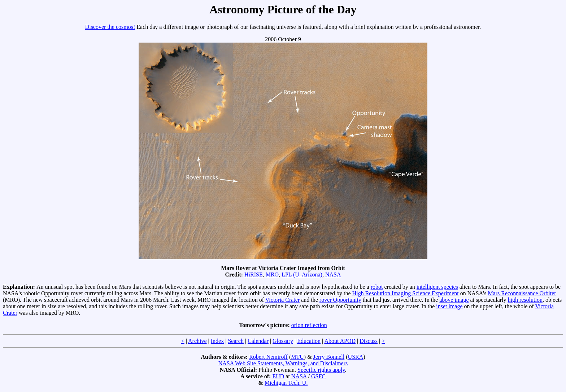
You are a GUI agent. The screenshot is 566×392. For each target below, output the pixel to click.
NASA (333, 275)
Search (236, 341)
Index (217, 341)
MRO (272, 275)
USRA (356, 357)
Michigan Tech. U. (286, 383)
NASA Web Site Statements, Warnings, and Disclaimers (283, 363)
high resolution (525, 300)
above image (454, 300)
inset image (449, 306)
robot (377, 287)
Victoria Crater (282, 300)
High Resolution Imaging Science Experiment (406, 293)
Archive (197, 341)
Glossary (283, 341)
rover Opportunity (340, 300)
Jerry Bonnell (329, 357)
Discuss (369, 341)
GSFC (318, 376)
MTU (297, 357)
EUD (278, 376)
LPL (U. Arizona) (302, 275)
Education (309, 341)
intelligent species (437, 287)
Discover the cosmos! (110, 27)
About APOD (340, 341)
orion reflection (309, 325)
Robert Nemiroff (268, 357)
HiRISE (254, 275)
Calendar (258, 341)
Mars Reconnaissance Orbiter (522, 293)
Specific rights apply (321, 370)
